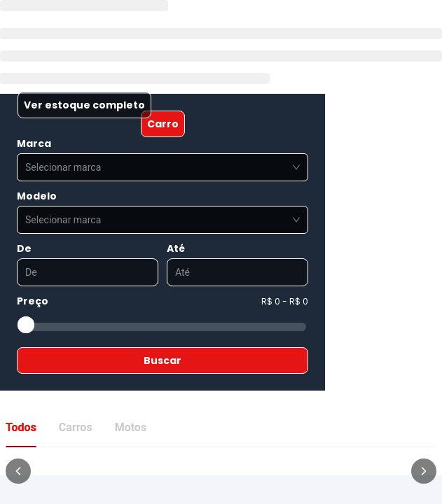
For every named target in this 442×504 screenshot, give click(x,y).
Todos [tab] (21, 427)
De (24, 248)
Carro (163, 124)
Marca (34, 143)
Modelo (37, 196)
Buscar (163, 360)
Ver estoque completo (84, 105)
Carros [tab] (76, 427)
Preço (33, 301)
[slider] (26, 325)
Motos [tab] (131, 427)
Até (176, 248)
